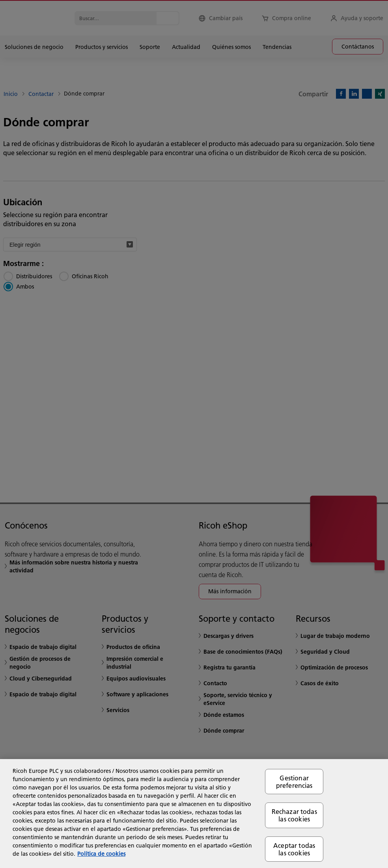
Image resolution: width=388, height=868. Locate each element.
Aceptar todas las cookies (294, 849)
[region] (194, 814)
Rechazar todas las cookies (294, 815)
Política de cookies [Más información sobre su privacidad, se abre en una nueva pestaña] (101, 854)
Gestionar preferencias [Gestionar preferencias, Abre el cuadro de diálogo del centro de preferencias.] (294, 782)
